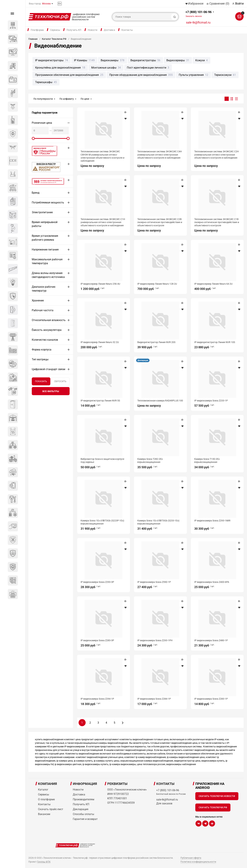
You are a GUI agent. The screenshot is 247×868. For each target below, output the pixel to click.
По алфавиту (67, 99)
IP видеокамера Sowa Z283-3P (97, 640)
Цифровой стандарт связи (48, 369)
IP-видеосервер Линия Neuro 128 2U (157, 284)
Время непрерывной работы (45, 224)
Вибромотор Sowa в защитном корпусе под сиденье (102, 460)
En (60, 4)
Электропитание (42, 212)
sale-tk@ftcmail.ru (198, 22)
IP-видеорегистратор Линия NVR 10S (215, 342)
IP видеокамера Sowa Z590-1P (154, 582)
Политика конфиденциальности (198, 862)
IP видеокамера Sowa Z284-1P (154, 699)
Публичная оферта (191, 858)
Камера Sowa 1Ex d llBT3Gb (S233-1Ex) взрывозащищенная (158, 522)
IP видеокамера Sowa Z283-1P (211, 699)
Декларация (143, 360)
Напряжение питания (45, 250)
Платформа (37, 30)
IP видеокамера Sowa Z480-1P (211, 640)
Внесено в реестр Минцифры (43, 151)
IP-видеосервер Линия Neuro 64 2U (213, 284)
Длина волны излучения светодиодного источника (48, 275)
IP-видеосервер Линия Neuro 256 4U (100, 284)
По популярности (43, 99)
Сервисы (55, 30)
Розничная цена (42, 123)
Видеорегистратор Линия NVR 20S (156, 342)
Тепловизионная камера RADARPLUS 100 (160, 401)
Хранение (38, 300)
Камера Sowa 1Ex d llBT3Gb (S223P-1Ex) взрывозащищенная (102, 522)
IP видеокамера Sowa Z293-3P (97, 582)
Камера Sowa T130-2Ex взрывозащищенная (207, 460)
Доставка (109, 30)
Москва (46, 4)
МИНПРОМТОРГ (42, 167)
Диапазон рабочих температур (44, 289)
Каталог (43, 790)
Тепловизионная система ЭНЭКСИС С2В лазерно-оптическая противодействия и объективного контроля (160, 222)
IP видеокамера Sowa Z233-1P (211, 401)
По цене (85, 99)
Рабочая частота (43, 310)
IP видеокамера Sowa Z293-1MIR (212, 521)
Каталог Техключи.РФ (54, 39)
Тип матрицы (40, 359)
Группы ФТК (44, 862)
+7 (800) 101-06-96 (199, 14)
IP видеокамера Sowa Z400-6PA (212, 582)
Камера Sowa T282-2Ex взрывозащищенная (150, 460)
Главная (33, 39)
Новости (93, 30)
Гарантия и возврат (85, 819)
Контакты (127, 30)
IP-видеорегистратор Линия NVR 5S (100, 401)
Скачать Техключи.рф (213, 807)
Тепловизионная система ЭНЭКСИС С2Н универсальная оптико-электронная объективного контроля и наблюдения (217, 155)
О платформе (46, 799)
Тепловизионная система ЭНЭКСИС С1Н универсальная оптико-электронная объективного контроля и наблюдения (103, 222)
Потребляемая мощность (48, 202)
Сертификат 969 (42, 181)
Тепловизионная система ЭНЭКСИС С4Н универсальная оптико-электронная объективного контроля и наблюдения (160, 155)
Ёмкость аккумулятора (47, 330)
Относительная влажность (49, 320)
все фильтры (51, 391)
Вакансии (44, 814)
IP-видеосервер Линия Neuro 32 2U (100, 342)
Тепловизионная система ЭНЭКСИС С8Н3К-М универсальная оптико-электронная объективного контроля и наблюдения (102, 156)
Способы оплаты (83, 814)
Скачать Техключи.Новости (217, 796)
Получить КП (74, 30)
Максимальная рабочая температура (47, 261)
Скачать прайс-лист (51, 809)
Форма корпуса (42, 350)
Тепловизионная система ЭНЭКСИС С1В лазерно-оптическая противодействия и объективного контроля (217, 222)
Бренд (36, 193)
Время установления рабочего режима (45, 238)
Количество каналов (45, 340)
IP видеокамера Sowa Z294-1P (97, 699)
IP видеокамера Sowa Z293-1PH (155, 640)
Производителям (84, 799)
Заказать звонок (194, 16)
